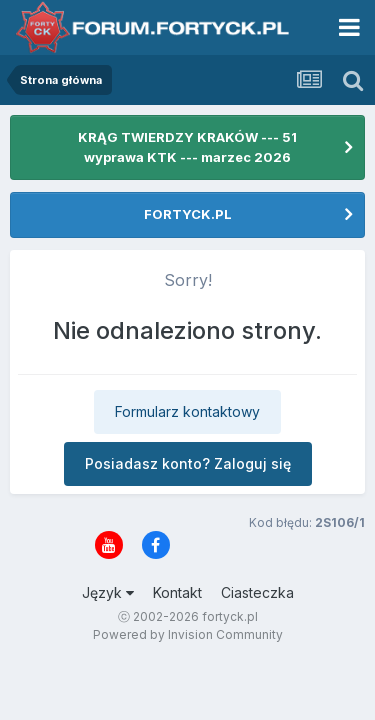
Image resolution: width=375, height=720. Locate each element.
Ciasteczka (257, 592)
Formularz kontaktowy (187, 411)
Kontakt (177, 592)
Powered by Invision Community (188, 634)
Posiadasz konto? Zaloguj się (188, 463)
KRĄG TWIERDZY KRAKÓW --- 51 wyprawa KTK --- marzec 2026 (187, 147)
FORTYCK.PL (188, 214)
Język (108, 592)
